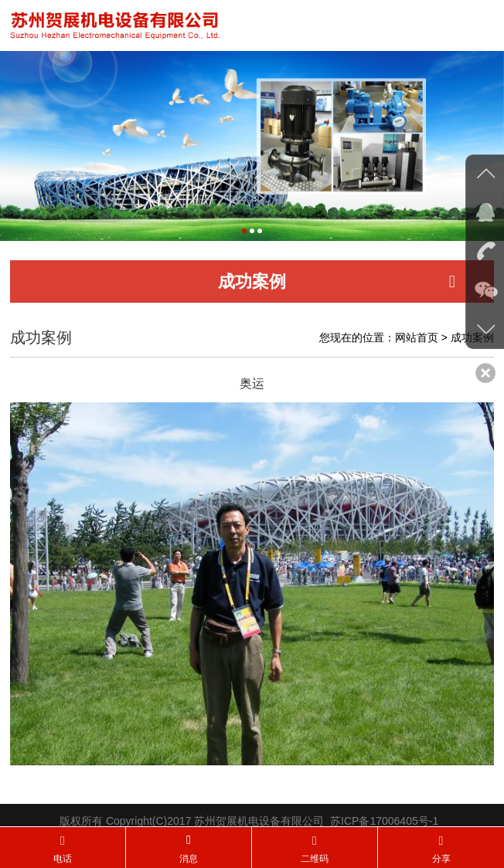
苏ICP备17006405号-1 (384, 825)
